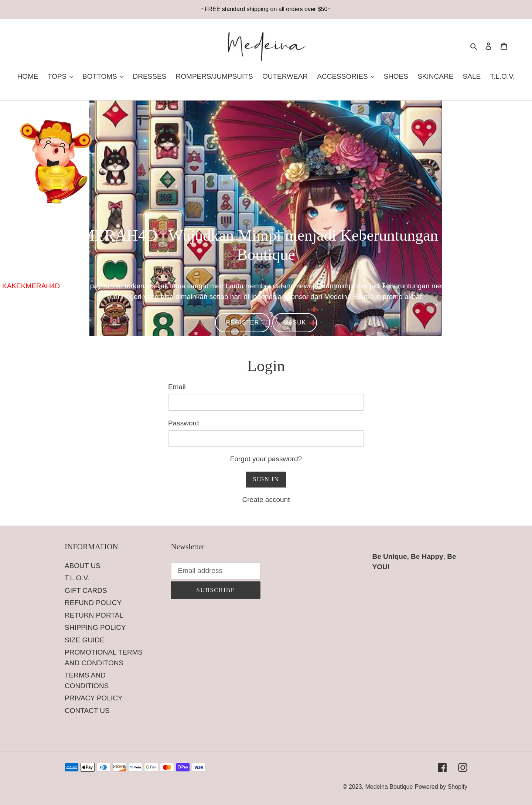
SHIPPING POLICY (95, 627)
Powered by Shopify (441, 787)
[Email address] (216, 571)
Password (183, 423)
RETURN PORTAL (94, 615)
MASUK (295, 322)
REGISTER (243, 322)
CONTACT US (87, 711)
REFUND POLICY (93, 603)
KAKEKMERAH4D (31, 286)
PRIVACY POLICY (94, 698)
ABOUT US (83, 566)
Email (177, 387)
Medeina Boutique (389, 787)
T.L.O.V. (77, 578)
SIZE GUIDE (85, 640)
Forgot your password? (266, 459)
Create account (266, 500)
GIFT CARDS (86, 590)
